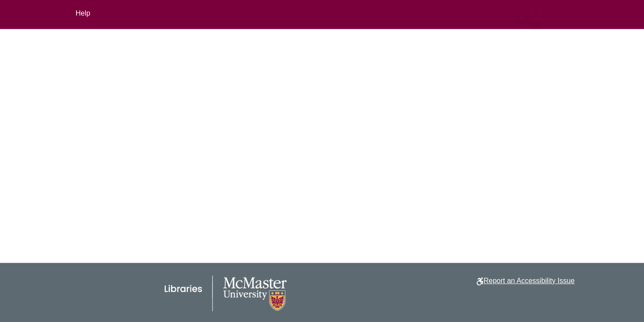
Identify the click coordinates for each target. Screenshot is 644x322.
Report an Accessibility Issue (529, 281)
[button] (521, 13)
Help (83, 13)
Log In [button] (555, 13)
